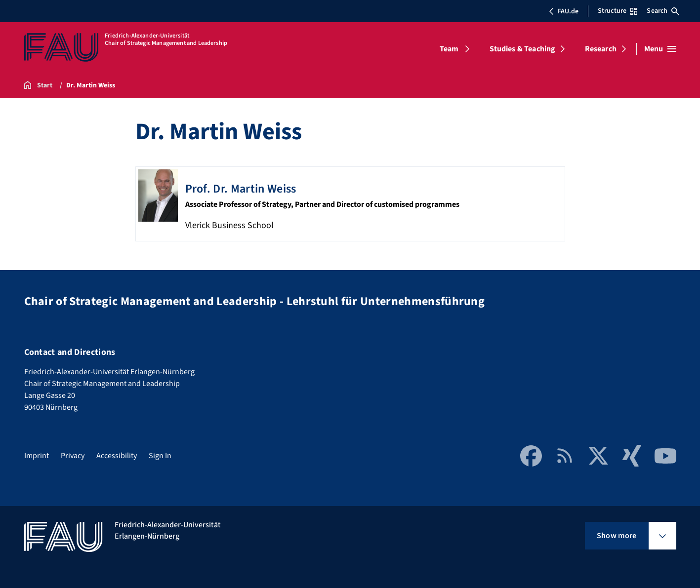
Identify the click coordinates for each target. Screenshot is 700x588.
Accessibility (117, 456)
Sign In (160, 456)
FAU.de (564, 11)
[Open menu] (660, 49)
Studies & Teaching (523, 49)
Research (601, 49)
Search (663, 11)
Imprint (37, 456)
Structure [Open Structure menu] (618, 11)
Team (449, 49)
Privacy (73, 456)
